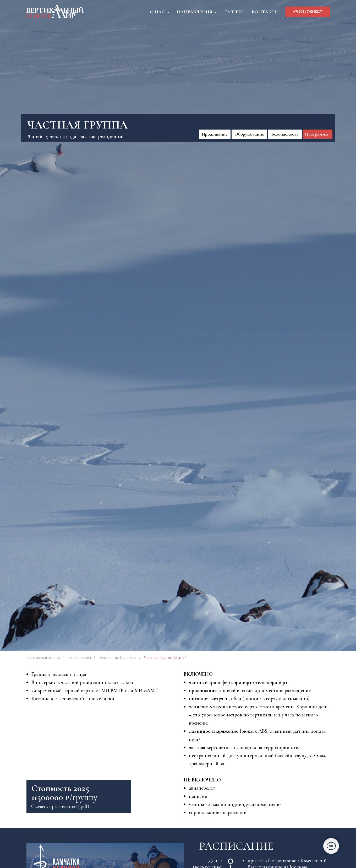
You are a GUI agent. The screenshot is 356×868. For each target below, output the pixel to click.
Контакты (265, 12)
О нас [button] (158, 12)
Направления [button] (195, 12)
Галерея (234, 12)
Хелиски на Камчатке (117, 658)
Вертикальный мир (43, 658)
